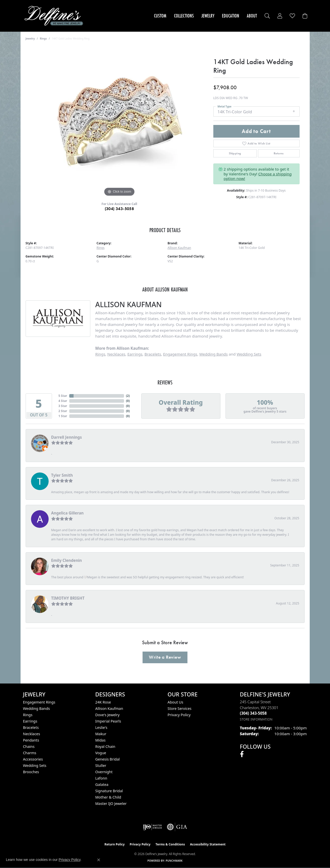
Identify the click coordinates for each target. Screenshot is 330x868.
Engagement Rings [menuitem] (39, 702)
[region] (119, 122)
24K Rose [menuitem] (103, 702)
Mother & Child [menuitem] (108, 797)
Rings (43, 39)
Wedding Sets (249, 354)
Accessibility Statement (208, 844)
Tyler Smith (62, 475)
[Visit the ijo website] (152, 827)
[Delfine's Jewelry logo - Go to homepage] (55, 16)
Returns (279, 153)
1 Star (63, 416)
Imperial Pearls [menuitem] (108, 721)
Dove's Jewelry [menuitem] (108, 715)
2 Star (63, 411)
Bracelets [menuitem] (31, 727)
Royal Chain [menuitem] (105, 746)
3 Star (63, 406)
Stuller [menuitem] (101, 765)
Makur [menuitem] (101, 734)
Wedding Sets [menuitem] (35, 765)
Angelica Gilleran (67, 513)
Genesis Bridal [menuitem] (108, 759)
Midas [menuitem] (101, 740)
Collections (184, 16)
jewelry (30, 39)
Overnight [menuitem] (104, 772)
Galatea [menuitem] (102, 784)
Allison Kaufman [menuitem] (109, 708)
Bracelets (153, 354)
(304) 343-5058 (119, 209)
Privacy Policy (179, 715)
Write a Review (165, 657)
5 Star (63, 396)
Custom (160, 16)
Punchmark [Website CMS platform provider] (174, 861)
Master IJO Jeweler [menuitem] (111, 804)
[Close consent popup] (99, 860)
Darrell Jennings (67, 437)
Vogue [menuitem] (101, 753)
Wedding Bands (214, 354)
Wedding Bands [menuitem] (37, 708)
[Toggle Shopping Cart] (305, 16)
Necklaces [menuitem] (32, 734)
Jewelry (208, 16)
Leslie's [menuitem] (101, 727)
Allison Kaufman (179, 248)
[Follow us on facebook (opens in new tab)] (242, 754)
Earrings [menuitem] (30, 721)
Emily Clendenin (67, 560)
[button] (267, 16)
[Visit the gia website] (177, 827)
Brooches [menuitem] (31, 772)
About (252, 16)
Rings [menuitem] (28, 715)
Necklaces (116, 354)
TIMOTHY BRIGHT (68, 598)
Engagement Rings (180, 354)
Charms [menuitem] (30, 753)
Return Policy (115, 844)
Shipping (235, 153)
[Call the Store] (253, 713)
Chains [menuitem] (29, 746)
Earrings (135, 354)
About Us (176, 702)
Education (231, 16)
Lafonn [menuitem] (101, 778)
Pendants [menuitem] (31, 740)
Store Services (180, 708)
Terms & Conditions (170, 844)
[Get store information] (256, 719)
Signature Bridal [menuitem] (109, 791)
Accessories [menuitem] (33, 759)
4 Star (63, 401)
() (128, 396)
